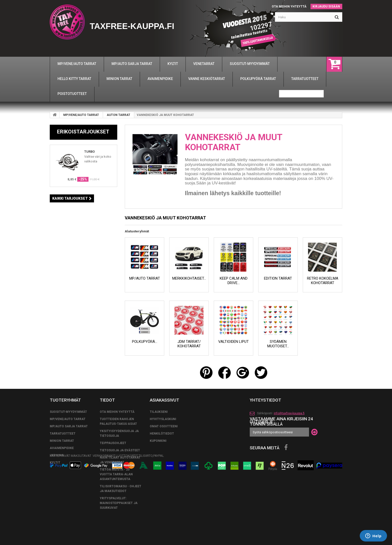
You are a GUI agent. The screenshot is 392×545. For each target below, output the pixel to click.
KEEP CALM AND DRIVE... (234, 281)
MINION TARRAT (62, 441)
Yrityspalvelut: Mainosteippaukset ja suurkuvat (119, 503)
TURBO (89, 152)
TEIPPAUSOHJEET (113, 443)
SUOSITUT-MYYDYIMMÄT (68, 412)
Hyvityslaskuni (163, 419)
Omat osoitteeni (164, 426)
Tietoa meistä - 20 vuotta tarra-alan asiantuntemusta (116, 474)
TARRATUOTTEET (63, 434)
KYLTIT (55, 463)
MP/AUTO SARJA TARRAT (69, 426)
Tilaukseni (159, 412)
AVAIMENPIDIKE (62, 448)
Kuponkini (158, 441)
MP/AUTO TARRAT (145, 278)
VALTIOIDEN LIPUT (233, 342)
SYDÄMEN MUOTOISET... (278, 344)
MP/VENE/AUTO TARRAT (81, 115)
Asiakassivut (164, 400)
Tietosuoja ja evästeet (120, 450)
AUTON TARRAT (118, 115)
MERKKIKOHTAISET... (189, 278)
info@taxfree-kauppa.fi (289, 413)
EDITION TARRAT (278, 278)
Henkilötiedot (162, 434)
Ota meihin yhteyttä (289, 6)
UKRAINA (57, 455)
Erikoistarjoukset (83, 132)
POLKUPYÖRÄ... (145, 342)
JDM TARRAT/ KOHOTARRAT (189, 344)
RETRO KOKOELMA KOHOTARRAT (323, 281)
